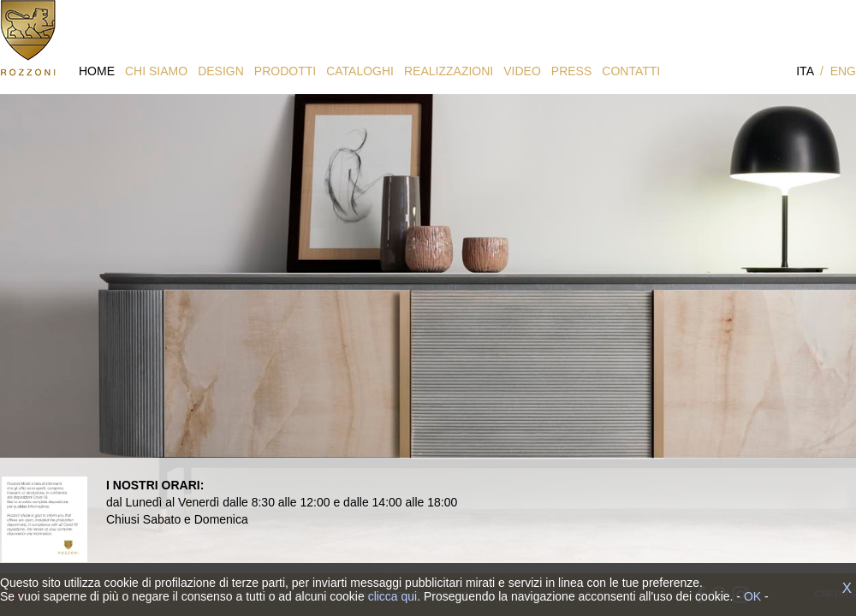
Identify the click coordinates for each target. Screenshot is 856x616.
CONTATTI (631, 71)
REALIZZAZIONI (449, 71)
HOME (97, 71)
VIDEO (522, 71)
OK (752, 596)
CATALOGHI (360, 71)
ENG (843, 71)
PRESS (571, 71)
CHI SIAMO (156, 71)
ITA (805, 71)
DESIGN (221, 71)
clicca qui (393, 596)
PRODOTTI (285, 71)
